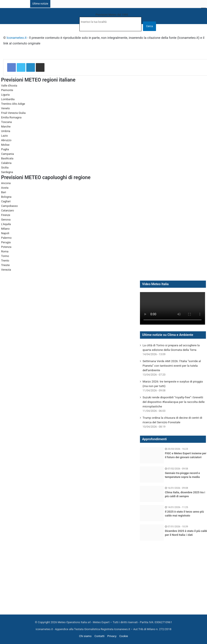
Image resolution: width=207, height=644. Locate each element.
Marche (6, 127)
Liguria (5, 95)
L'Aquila (6, 224)
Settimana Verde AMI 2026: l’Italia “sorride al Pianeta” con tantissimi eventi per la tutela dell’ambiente (172, 366)
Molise (5, 145)
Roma (5, 251)
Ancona (6, 183)
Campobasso (9, 206)
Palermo (6, 238)
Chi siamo (85, 636)
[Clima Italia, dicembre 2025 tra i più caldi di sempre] (152, 494)
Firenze (6, 215)
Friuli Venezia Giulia (13, 113)
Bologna (6, 197)
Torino (5, 256)
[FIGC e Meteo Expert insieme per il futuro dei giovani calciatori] (152, 455)
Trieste (5, 265)
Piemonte (7, 90)
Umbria (6, 131)
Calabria (6, 163)
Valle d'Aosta (9, 86)
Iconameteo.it (17, 38)
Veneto (6, 108)
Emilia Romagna (11, 117)
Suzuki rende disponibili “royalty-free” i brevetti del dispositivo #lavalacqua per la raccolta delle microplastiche (174, 402)
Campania (7, 154)
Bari (4, 192)
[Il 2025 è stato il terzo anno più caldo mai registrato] (152, 513)
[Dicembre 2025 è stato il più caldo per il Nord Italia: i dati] (152, 532)
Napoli (5, 233)
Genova (6, 220)
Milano (5, 229)
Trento (5, 261)
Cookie (124, 636)
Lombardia (8, 99)
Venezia (6, 270)
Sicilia (5, 168)
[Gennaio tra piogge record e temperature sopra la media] (152, 475)
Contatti (99, 636)
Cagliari (6, 201)
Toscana (6, 122)
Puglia (5, 149)
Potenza (6, 247)
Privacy (112, 636)
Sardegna (7, 172)
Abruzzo (6, 140)
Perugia (6, 242)
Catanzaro (7, 210)
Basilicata (7, 158)
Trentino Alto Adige (13, 104)
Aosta (5, 188)
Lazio (4, 136)
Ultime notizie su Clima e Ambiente (168, 335)
